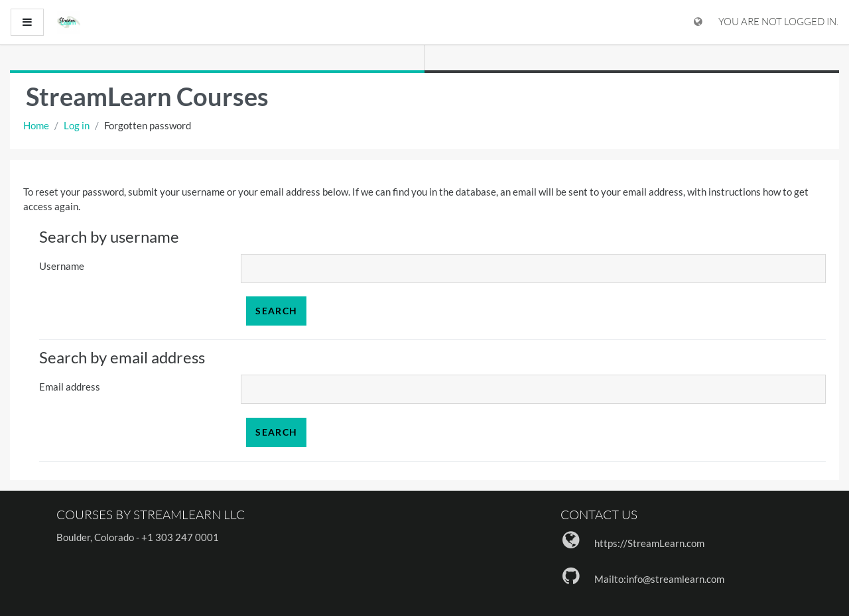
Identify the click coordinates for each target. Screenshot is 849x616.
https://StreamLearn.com (649, 543)
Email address (70, 387)
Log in (77, 125)
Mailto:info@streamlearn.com (659, 579)
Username (62, 266)
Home (36, 125)
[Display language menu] (698, 22)
